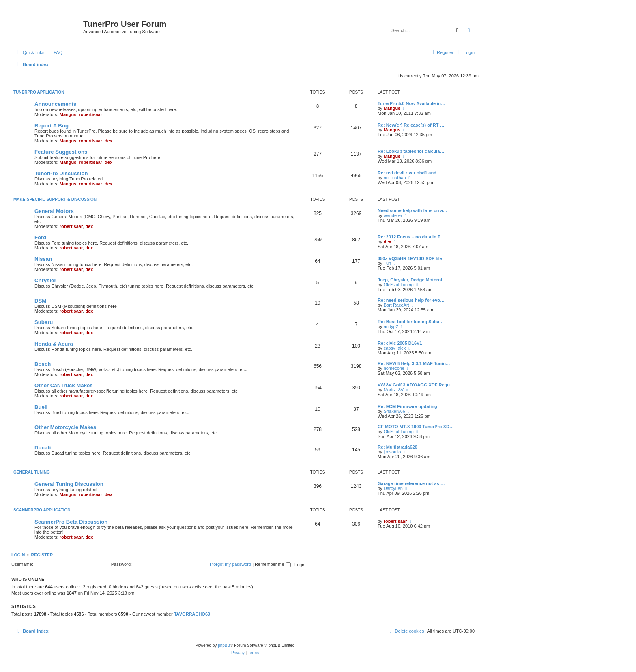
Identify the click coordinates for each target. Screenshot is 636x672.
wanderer (393, 215)
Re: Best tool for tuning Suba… (411, 322)
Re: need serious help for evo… (411, 300)
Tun (388, 263)
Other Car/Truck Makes (64, 385)
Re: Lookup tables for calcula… (411, 151)
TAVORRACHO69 (192, 614)
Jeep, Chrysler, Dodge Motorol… (412, 280)
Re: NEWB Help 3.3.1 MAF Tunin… (414, 363)
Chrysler (45, 280)
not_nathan (395, 178)
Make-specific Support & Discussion (55, 199)
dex (109, 141)
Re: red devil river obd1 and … (410, 173)
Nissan (43, 259)
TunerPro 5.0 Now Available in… (411, 103)
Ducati (43, 448)
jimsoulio (392, 452)
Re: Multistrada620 (397, 447)
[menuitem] (54, 52)
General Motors (54, 211)
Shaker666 (394, 411)
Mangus (68, 114)
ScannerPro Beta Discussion (71, 522)
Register (42, 555)
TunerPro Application (39, 92)
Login (18, 555)
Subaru (44, 322)
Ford (40, 237)
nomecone (394, 368)
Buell (41, 407)
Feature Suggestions (61, 152)
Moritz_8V (394, 390)
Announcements (55, 104)
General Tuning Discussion (69, 484)
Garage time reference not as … (411, 483)
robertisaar (90, 114)
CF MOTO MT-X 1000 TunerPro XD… (416, 427)
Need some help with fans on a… (413, 210)
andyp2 (391, 326)
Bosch (43, 364)
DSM (40, 301)
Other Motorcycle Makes (65, 427)
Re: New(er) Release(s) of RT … (411, 125)
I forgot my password (230, 564)
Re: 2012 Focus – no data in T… (411, 237)
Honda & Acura (54, 344)
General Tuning (32, 472)
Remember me (273, 564)
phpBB (224, 645)
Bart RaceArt (396, 305)
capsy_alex (395, 348)
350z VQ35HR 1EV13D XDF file (410, 258)
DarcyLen (393, 488)
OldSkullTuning (399, 285)
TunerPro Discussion (61, 173)
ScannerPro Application (42, 510)
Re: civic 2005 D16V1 (400, 343)
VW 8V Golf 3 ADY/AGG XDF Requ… (416, 385)
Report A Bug (52, 126)
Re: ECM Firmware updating (407, 406)
